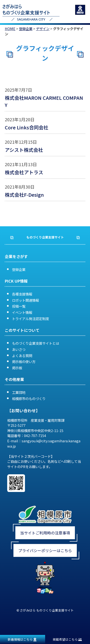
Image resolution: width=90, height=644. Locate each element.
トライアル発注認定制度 (30, 319)
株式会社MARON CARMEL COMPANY (44, 101)
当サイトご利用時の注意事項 (45, 533)
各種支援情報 (22, 294)
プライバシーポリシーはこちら (45, 550)
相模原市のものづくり (29, 399)
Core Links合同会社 (27, 127)
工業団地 (19, 392)
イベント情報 (22, 312)
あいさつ (19, 349)
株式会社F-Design (24, 195)
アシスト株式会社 (24, 150)
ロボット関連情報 (25, 300)
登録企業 (26, 29)
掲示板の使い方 (24, 362)
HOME (10, 29)
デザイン (43, 29)
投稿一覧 (19, 306)
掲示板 (17, 368)
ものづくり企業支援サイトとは (36, 343)
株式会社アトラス (24, 172)
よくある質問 (22, 356)
